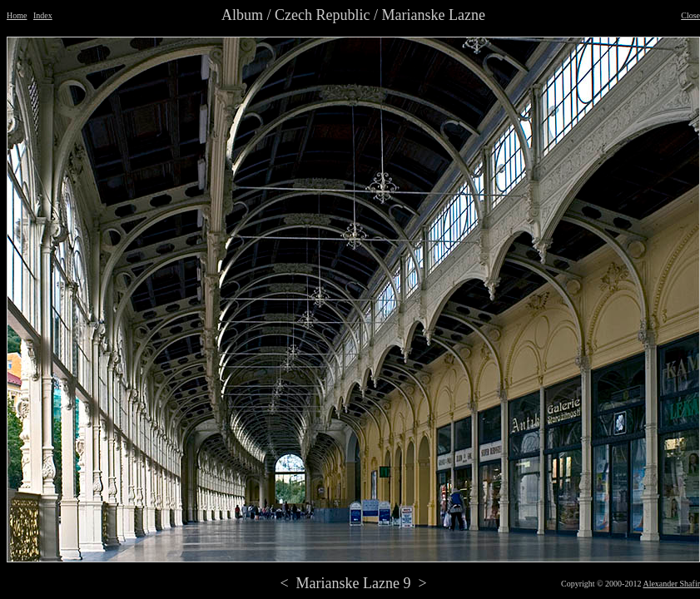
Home (17, 15)
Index (43, 15)
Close (690, 15)
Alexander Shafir (671, 584)
